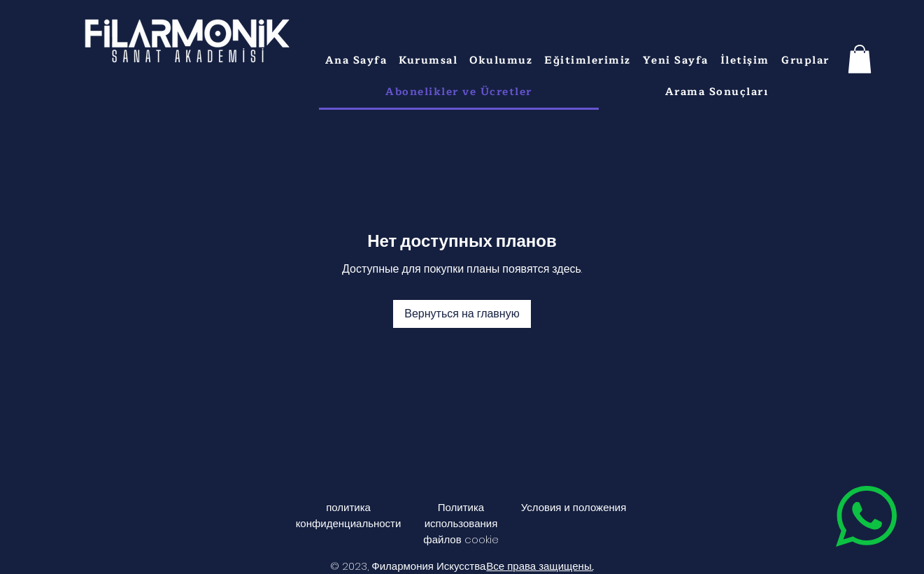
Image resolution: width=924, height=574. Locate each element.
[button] (428, 60)
